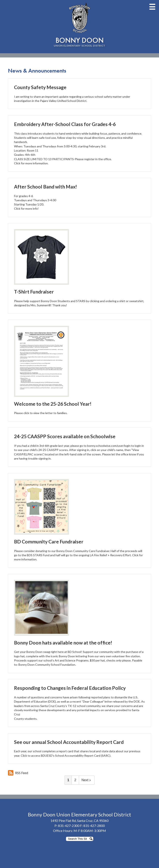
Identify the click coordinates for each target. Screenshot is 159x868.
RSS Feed (18, 773)
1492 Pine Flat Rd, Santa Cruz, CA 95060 (79, 821)
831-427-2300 (69, 826)
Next (87, 780)
